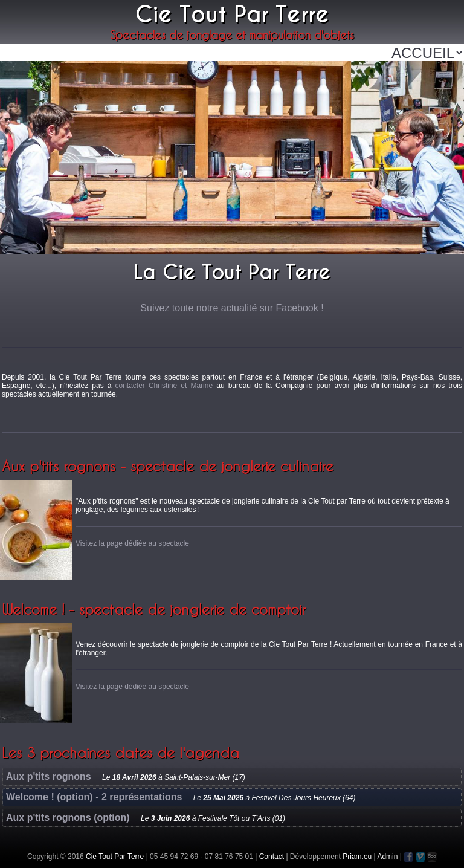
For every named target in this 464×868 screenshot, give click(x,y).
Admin (387, 857)
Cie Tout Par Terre (115, 857)
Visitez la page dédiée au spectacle (132, 543)
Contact (272, 857)
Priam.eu (357, 857)
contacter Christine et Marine (164, 386)
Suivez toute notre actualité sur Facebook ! (232, 308)
